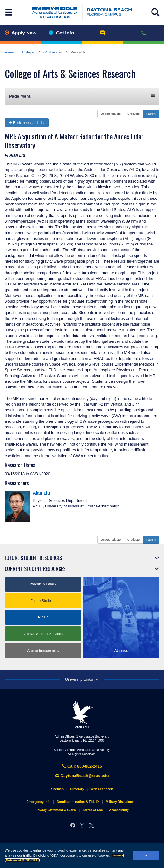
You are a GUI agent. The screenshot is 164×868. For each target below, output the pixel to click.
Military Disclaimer (120, 802)
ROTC (43, 617)
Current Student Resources (35, 569)
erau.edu (82, 715)
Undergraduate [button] (111, 114)
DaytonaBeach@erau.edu (82, 776)
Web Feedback (101, 789)
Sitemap (57, 789)
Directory (77, 789)
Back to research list (27, 123)
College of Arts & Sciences (42, 52)
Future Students (43, 601)
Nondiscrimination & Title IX (78, 802)
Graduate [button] (133, 114)
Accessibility (119, 810)
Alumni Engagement (43, 650)
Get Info (62, 33)
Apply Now (20, 33)
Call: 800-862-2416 (82, 766)
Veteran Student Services (43, 634)
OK (146, 855)
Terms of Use (93, 810)
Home (9, 52)
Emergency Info (39, 802)
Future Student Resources (33, 558)
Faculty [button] (151, 114)
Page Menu (82, 96)
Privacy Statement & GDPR (56, 810)
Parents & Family (43, 584)
